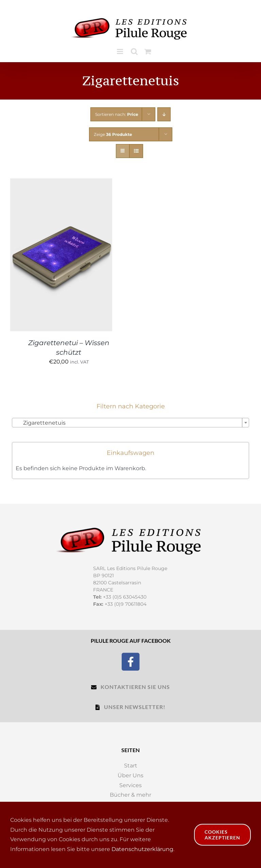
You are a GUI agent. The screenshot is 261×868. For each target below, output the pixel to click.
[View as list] (136, 151)
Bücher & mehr (130, 795)
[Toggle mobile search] (134, 51)
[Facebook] (131, 661)
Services (130, 785)
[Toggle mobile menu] (120, 51)
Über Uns (130, 775)
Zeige (113, 134)
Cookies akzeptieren (222, 835)
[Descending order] (164, 114)
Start (131, 766)
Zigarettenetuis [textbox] (40, 423)
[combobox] (130, 423)
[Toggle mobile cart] (148, 51)
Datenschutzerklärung (142, 849)
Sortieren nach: (117, 114)
